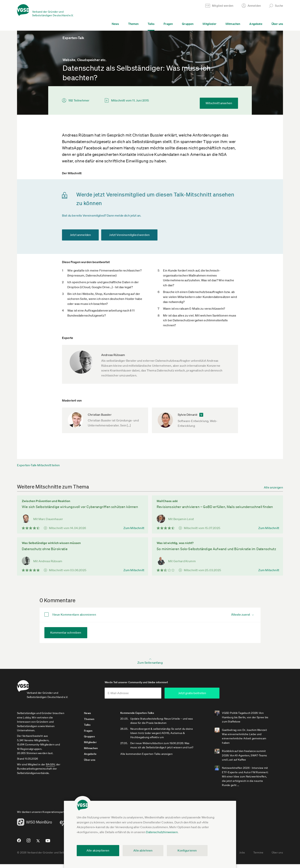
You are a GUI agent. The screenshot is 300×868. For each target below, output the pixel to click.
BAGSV (50, 768)
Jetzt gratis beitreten (222, 697)
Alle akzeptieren (98, 850)
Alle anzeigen (273, 487)
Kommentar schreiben (66, 632)
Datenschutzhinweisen (162, 832)
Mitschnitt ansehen (219, 103)
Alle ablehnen (143, 850)
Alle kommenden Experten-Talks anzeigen (156, 762)
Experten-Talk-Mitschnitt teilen (38, 465)
